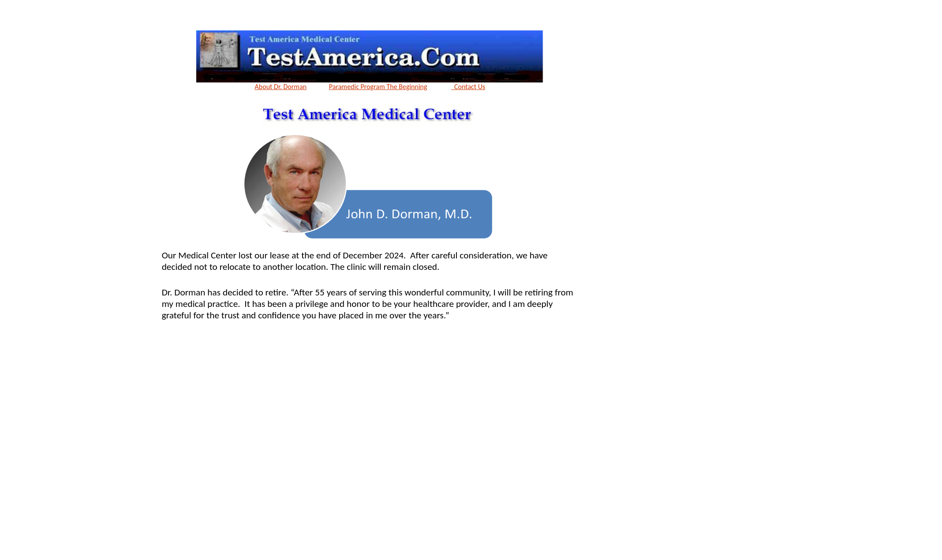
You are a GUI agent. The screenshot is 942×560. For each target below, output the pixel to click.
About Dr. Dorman (281, 87)
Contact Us (468, 87)
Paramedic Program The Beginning (378, 87)
